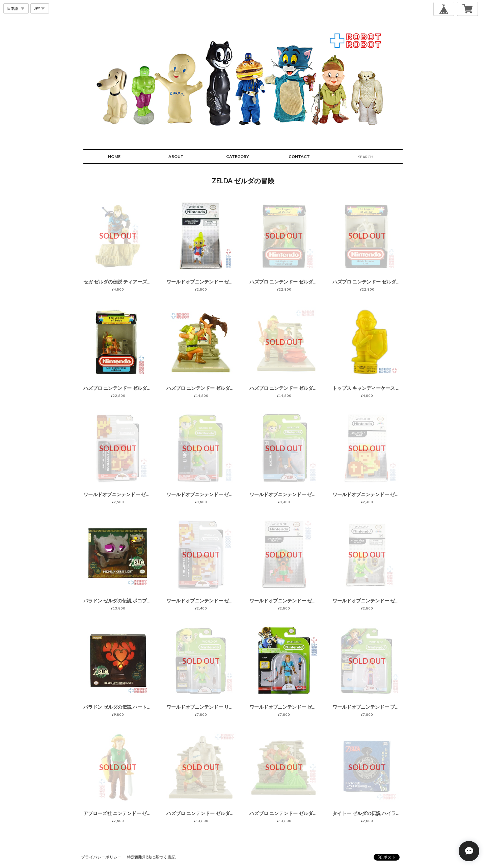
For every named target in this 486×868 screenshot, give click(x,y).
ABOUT (176, 156)
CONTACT (299, 156)
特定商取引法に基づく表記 (151, 857)
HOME (114, 156)
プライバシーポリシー (101, 857)
